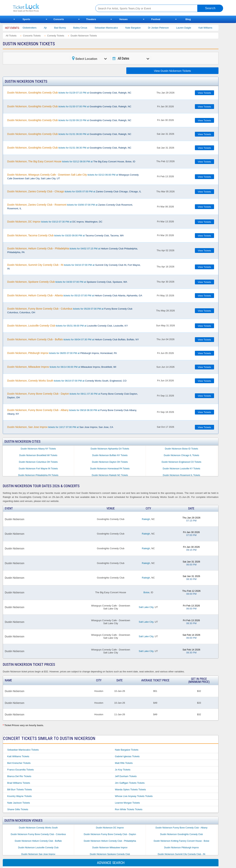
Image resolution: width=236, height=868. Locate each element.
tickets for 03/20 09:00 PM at (65, 235)
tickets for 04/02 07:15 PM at (72, 250)
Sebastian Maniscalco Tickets (23, 750)
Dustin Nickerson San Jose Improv (38, 854)
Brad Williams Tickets (19, 783)
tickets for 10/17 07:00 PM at (60, 427)
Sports (26, 19)
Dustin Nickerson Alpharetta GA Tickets (110, 449)
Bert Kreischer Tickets (19, 763)
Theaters (91, 19)
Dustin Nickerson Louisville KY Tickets (182, 469)
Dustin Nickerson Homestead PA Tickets (110, 469)
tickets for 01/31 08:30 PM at (69, 148)
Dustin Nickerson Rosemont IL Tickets (181, 475)
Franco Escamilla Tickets (20, 770)
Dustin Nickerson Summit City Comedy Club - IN (181, 854)
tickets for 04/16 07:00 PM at (74, 267)
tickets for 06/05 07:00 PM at (62, 353)
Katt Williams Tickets (18, 756)
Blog (188, 19)
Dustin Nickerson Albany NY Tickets (38, 449)
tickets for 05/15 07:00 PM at (75, 295)
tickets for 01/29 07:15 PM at (69, 93)
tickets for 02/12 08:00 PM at (71, 161)
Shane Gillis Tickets (18, 809)
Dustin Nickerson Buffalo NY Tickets (110, 455)
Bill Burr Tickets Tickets (20, 790)
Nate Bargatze (140, 28)
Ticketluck (50, 8)
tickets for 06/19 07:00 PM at (67, 381)
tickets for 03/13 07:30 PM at (55, 222)
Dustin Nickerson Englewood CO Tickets (181, 462)
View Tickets (204, 93)
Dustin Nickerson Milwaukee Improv (110, 848)
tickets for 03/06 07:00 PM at (70, 207)
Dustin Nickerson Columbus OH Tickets (38, 462)
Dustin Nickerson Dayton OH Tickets (110, 462)
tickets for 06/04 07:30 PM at (73, 339)
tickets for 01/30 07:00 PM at (69, 106)
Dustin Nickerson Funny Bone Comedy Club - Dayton (110, 834)
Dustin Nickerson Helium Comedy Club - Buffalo (38, 841)
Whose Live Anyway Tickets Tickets (134, 796)
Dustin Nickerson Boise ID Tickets (181, 449)
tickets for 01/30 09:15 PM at (69, 120)
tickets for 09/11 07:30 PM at (72, 396)
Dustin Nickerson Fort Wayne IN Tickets (38, 469)
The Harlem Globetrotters (30, 28)
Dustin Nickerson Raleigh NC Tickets (110, 475)
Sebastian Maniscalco (114, 28)
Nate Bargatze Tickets (127, 750)
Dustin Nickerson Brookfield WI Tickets (38, 455)
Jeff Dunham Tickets (126, 776)
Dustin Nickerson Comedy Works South (38, 828)
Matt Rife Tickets (124, 763)
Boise (146, 592)
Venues (123, 19)
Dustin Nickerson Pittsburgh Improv (181, 848)
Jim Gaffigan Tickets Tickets (130, 783)
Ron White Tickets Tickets (129, 809)
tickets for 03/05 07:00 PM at (74, 191)
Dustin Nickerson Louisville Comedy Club (38, 848)
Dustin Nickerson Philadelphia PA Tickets (38, 475)
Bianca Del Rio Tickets (19, 776)
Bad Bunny (67, 28)
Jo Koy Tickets (123, 770)
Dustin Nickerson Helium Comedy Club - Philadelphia (110, 841)
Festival (156, 19)
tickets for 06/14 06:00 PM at (62, 367)
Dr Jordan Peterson (166, 28)
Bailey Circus (88, 28)
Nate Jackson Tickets (19, 803)
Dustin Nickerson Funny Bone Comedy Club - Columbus (38, 834)
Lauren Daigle (191, 28)
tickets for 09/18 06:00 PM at (72, 412)
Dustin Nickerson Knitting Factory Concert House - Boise (181, 841)
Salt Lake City (146, 607)
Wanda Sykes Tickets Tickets (130, 790)
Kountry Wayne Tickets (19, 796)
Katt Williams (213, 28)
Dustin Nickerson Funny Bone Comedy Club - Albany (181, 828)
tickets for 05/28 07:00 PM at (70, 310)
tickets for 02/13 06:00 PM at (73, 177)
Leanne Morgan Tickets (127, 803)
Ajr (53, 28)
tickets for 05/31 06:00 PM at (67, 326)
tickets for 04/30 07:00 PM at (67, 282)
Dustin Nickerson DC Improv (110, 828)
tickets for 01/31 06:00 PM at (69, 134)
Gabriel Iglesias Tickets (127, 756)
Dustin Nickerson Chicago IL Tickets (181, 455)
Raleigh (146, 519)
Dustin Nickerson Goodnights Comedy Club (181, 834)
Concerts (59, 19)
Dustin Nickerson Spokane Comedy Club (110, 854)
